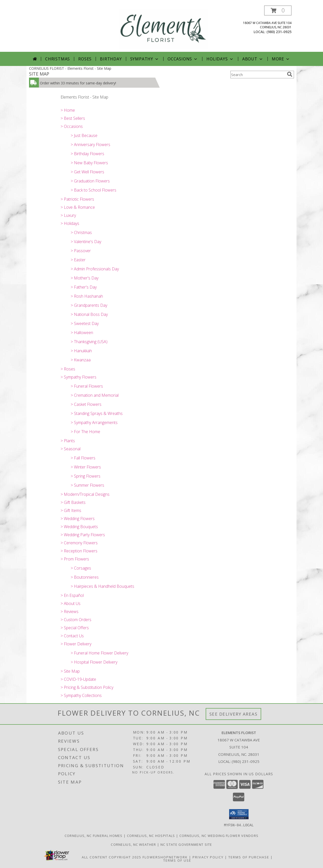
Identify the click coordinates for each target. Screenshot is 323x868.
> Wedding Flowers (78, 519)
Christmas (58, 59)
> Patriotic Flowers (77, 199)
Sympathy (145, 59)
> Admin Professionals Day (95, 269)
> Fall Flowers (83, 458)
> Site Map (70, 671)
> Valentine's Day (86, 242)
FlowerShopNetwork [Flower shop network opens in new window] (165, 857)
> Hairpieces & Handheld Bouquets (102, 586)
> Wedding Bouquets (79, 527)
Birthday (111, 59)
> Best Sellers (73, 118)
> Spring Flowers (86, 476)
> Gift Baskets (73, 502)
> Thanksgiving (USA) (89, 342)
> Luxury (68, 215)
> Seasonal (71, 449)
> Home (68, 110)
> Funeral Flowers (87, 386)
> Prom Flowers (75, 559)
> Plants (68, 441)
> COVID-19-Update (78, 679)
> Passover (81, 251)
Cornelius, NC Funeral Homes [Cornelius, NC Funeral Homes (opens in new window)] (94, 835)
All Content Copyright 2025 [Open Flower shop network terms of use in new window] (112, 857)
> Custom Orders (76, 620)
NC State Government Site (186, 844)
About (253, 59)
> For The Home (85, 432)
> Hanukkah (81, 351)
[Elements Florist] (163, 29)
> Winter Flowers (86, 467)
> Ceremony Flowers (79, 543)
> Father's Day (84, 287)
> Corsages (81, 568)
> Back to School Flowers (93, 190)
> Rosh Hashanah (87, 296)
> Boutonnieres (85, 577)
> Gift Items (71, 510)
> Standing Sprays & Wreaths (97, 413)
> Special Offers (75, 628)
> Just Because (84, 135)
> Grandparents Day (89, 305)
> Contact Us (72, 636)
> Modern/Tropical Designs (85, 494)
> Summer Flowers (87, 485)
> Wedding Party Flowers (83, 535)
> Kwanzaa (81, 360)
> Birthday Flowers (87, 154)
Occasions (183, 59)
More (281, 59)
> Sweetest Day (85, 323)
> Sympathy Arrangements (94, 423)
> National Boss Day (89, 314)
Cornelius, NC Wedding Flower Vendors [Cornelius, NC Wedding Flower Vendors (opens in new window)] (219, 835)
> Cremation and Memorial (95, 395)
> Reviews (70, 612)
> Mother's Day (85, 278)
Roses (85, 59)
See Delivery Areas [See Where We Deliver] (234, 714)
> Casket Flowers (86, 404)
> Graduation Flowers (90, 181)
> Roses (68, 369)
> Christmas (81, 232)
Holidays (220, 59)
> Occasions (72, 126)
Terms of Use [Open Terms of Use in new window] (177, 860)
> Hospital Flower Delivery (94, 662)
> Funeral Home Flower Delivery (99, 653)
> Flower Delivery (76, 644)
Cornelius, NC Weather (133, 844)
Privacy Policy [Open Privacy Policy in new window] (208, 857)
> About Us (71, 603)
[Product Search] (258, 75)
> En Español (72, 595)
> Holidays (70, 223)
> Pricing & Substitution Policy (87, 687)
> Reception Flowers (79, 551)
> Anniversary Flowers (90, 145)
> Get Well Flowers (87, 172)
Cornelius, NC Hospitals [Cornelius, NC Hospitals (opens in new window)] (151, 835)
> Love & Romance (78, 207)
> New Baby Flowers (89, 163)
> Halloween (82, 333)
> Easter (78, 260)
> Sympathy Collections (81, 695)
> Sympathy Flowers (78, 377)
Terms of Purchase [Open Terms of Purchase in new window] (249, 857)
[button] (278, 10)
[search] (290, 74)
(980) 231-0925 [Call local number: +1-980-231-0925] (279, 32)
